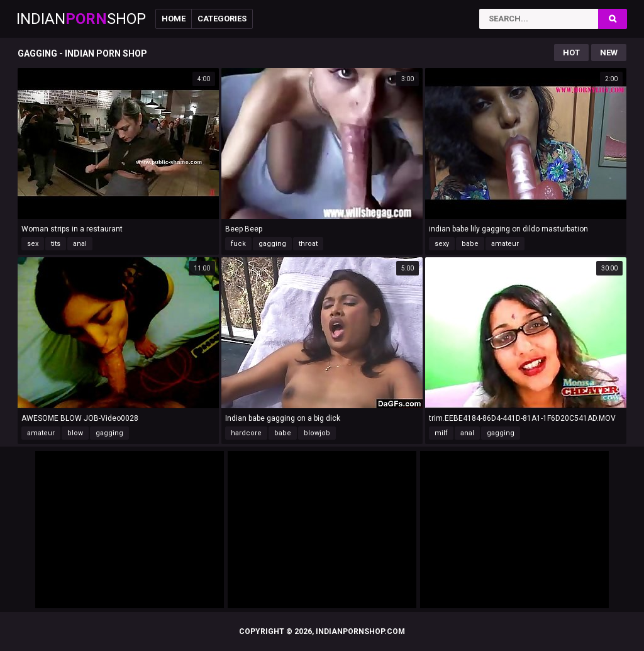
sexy (442, 244)
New (609, 53)
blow (75, 433)
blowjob (317, 433)
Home (174, 19)
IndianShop (81, 19)
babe (470, 244)
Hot (571, 53)
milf (441, 433)
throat (308, 244)
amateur (505, 244)
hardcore (246, 433)
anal (80, 244)
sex (33, 244)
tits (56, 244)
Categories (222, 19)
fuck (238, 244)
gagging (272, 244)
